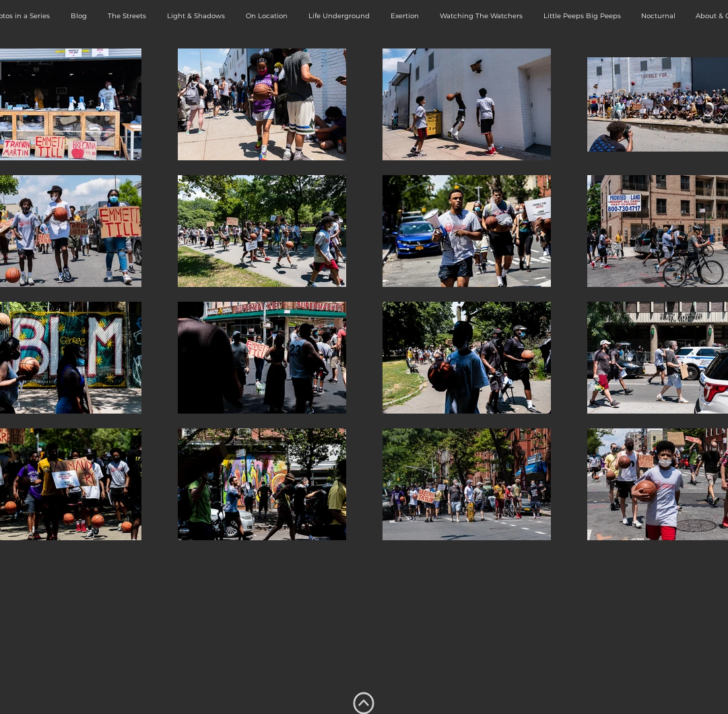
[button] (127, 16)
